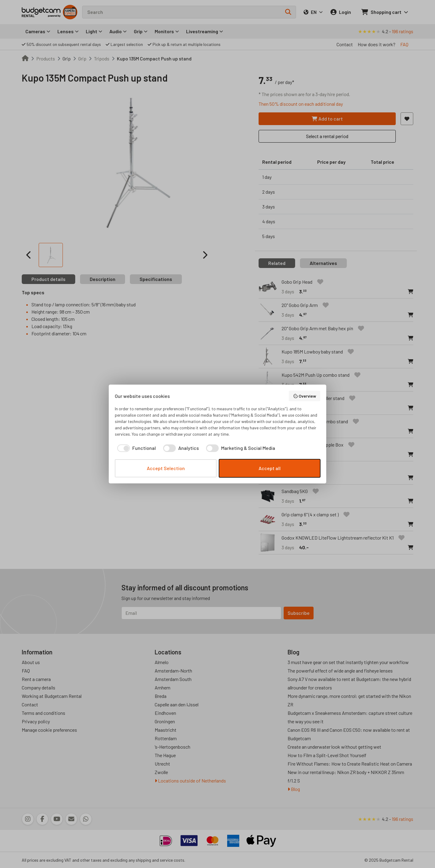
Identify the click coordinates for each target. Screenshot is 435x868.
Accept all (270, 468)
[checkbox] (135, 448)
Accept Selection (166, 468)
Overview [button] (305, 396)
